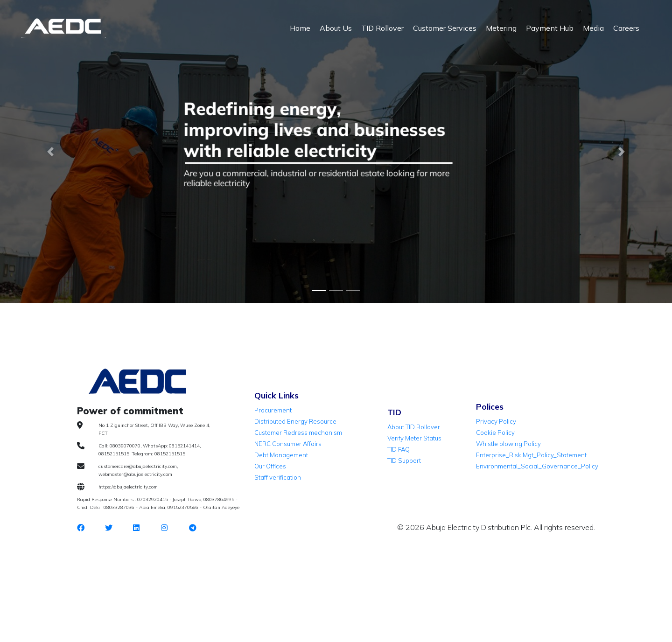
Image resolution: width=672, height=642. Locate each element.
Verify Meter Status (414, 438)
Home (300, 28)
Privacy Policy (496, 421)
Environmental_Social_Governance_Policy (537, 466)
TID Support (404, 461)
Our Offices (270, 466)
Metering (501, 28)
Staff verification (278, 477)
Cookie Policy (495, 433)
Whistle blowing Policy (508, 444)
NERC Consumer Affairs (288, 444)
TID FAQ (399, 449)
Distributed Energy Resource (295, 421)
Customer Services (445, 28)
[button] (50, 152)
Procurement (273, 410)
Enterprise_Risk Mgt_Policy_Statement (531, 455)
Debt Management (281, 455)
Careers (626, 28)
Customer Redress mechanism (298, 433)
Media (593, 28)
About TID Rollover (414, 427)
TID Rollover (382, 28)
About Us (336, 28)
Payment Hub (550, 28)
